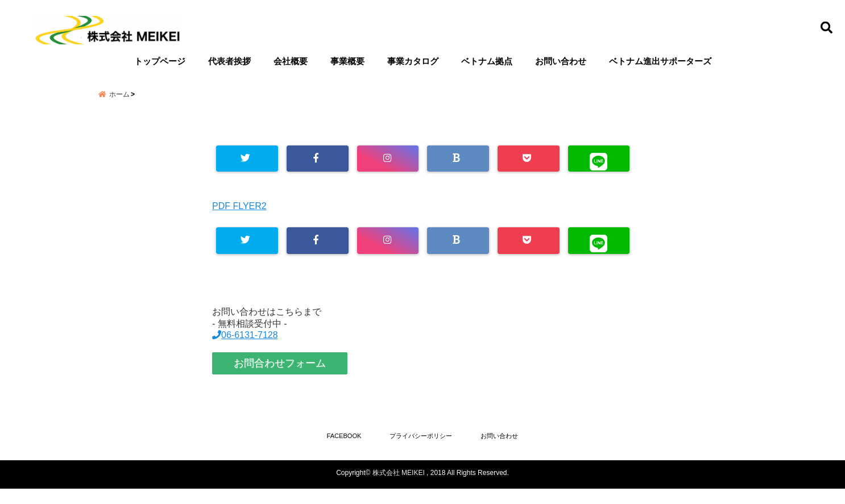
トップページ (160, 61)
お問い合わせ (561, 61)
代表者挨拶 (229, 61)
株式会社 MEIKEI (399, 488)
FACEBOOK (335, 450)
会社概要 (291, 61)
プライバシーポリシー (421, 450)
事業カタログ (413, 61)
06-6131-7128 (245, 349)
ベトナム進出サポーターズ (660, 61)
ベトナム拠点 (487, 61)
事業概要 (347, 61)
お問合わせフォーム (280, 377)
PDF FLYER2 (239, 218)
